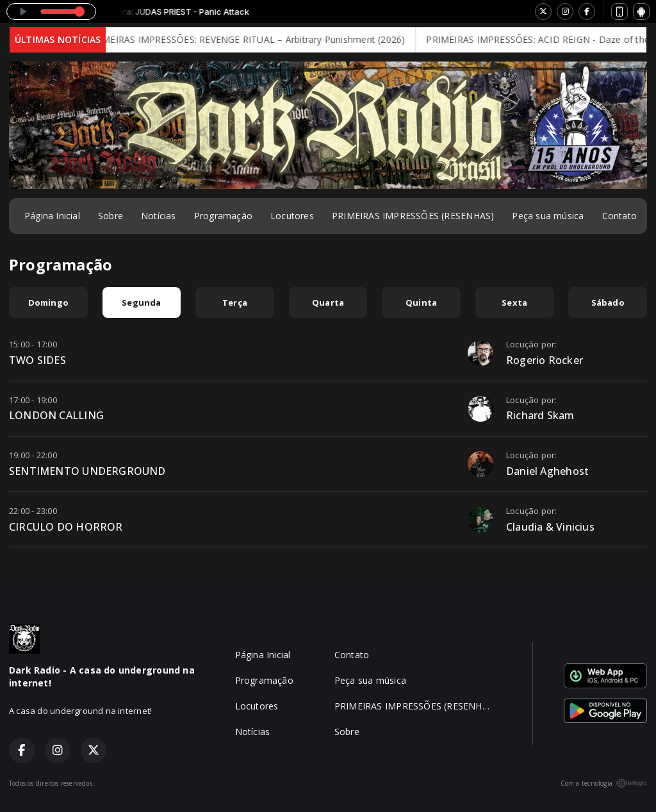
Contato (619, 216)
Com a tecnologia (604, 783)
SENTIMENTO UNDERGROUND (87, 471)
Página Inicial (52, 216)
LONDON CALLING (56, 415)
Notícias (159, 216)
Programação (223, 216)
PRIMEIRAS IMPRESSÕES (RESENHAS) (413, 216)
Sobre (111, 216)
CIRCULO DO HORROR (66, 527)
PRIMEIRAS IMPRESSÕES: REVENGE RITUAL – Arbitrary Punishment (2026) (255, 39)
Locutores (292, 216)
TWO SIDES (37, 360)
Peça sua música (548, 216)
